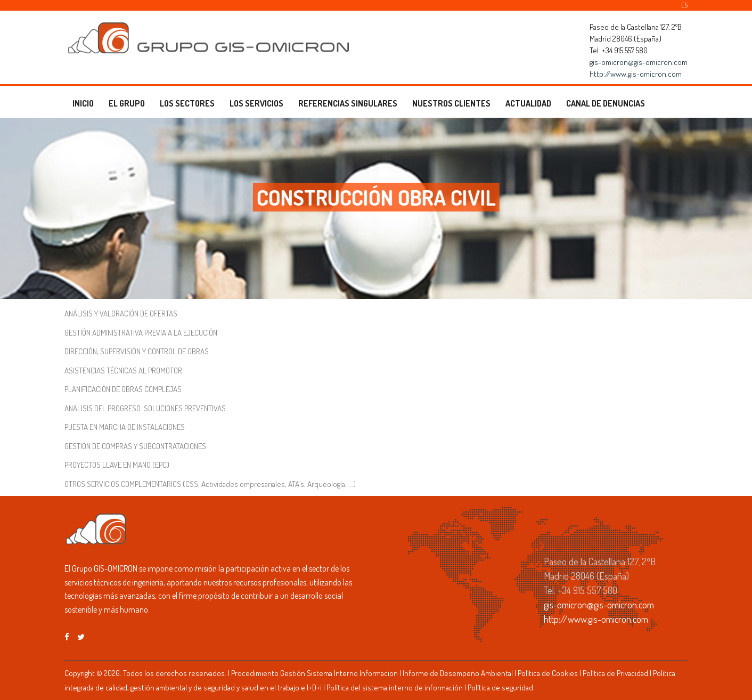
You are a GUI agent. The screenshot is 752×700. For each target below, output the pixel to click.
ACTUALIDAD (528, 103)
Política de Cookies (548, 673)
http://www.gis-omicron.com (636, 74)
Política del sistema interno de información (395, 687)
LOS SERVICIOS (256, 103)
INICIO (83, 103)
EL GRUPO (127, 103)
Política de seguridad (500, 687)
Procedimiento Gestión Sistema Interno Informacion (314, 673)
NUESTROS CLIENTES (451, 103)
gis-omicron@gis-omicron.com (639, 62)
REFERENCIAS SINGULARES (348, 103)
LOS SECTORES (187, 103)
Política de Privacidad (615, 673)
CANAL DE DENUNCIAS (606, 103)
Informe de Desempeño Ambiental (458, 673)
